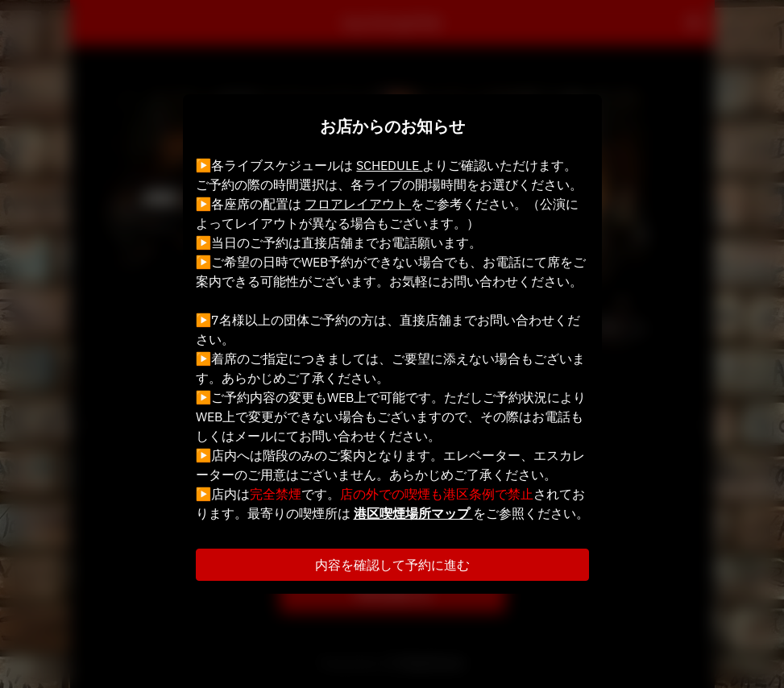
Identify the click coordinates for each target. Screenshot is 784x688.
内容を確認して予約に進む (392, 565)
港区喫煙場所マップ (413, 513)
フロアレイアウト (358, 204)
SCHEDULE (389, 165)
